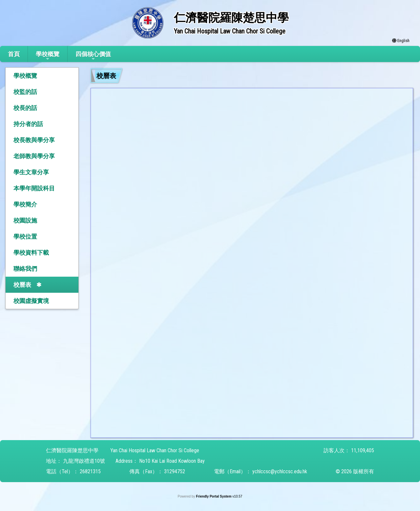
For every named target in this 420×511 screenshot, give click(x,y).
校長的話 (25, 108)
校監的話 (25, 92)
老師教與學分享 (34, 156)
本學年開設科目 (34, 188)
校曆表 (22, 285)
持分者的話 (28, 124)
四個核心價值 (93, 56)
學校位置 (25, 236)
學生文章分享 (31, 172)
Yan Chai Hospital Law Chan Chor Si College (155, 450)
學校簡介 (25, 204)
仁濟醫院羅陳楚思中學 (72, 450)
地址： (54, 461)
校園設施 (25, 220)
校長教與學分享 (34, 140)
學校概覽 (48, 56)
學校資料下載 (31, 253)
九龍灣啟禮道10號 (84, 461)
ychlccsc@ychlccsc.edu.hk (280, 471)
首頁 (14, 54)
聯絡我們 (25, 269)
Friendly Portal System (214, 496)
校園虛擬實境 (31, 301)
